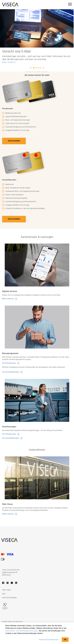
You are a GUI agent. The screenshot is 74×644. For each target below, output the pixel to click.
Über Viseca (6, 590)
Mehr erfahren (9, 62)
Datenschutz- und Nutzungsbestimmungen (22, 631)
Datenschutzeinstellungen (49, 640)
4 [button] (39, 68)
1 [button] (34, 68)
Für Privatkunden (9, 363)
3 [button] (37, 68)
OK (65, 640)
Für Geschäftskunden (11, 372)
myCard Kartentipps (9, 598)
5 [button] (41, 68)
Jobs (4, 594)
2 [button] (35, 68)
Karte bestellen (14, 141)
